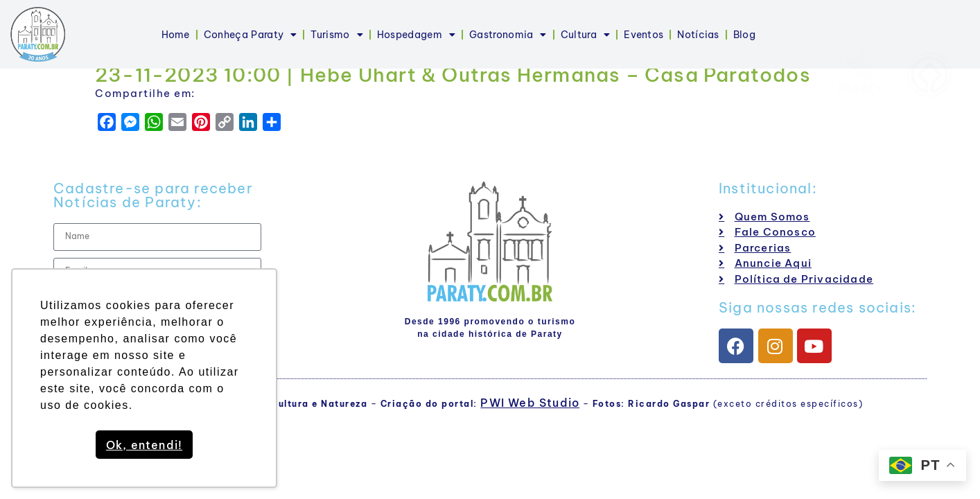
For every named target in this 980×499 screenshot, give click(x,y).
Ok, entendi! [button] (144, 445)
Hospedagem (416, 35)
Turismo (336, 35)
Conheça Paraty (251, 35)
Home (176, 35)
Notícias (698, 35)
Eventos (644, 35)
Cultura (585, 35)
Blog (744, 35)
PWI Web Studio (530, 403)
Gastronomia (508, 35)
